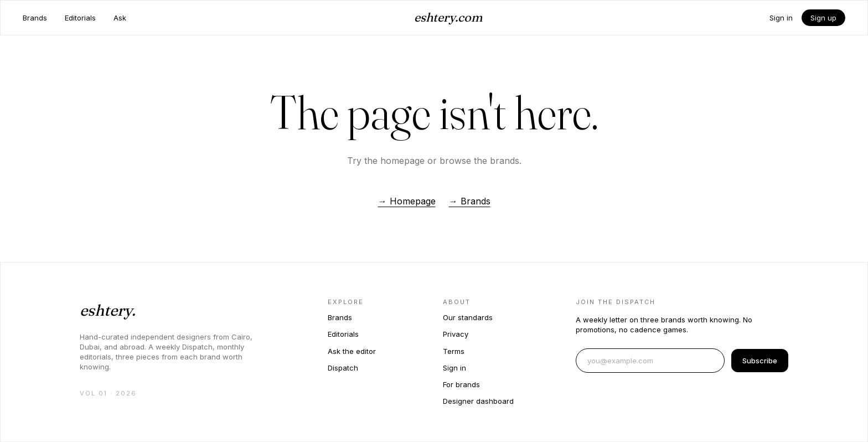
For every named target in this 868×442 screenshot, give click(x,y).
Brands (35, 18)
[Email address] (650, 361)
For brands (461, 384)
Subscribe (760, 361)
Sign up (823, 18)
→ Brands (470, 201)
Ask (120, 18)
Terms (454, 351)
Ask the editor (352, 351)
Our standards (468, 317)
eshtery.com (448, 17)
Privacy (456, 334)
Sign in (781, 18)
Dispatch (343, 368)
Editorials (80, 18)
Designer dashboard (478, 401)
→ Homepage (407, 201)
